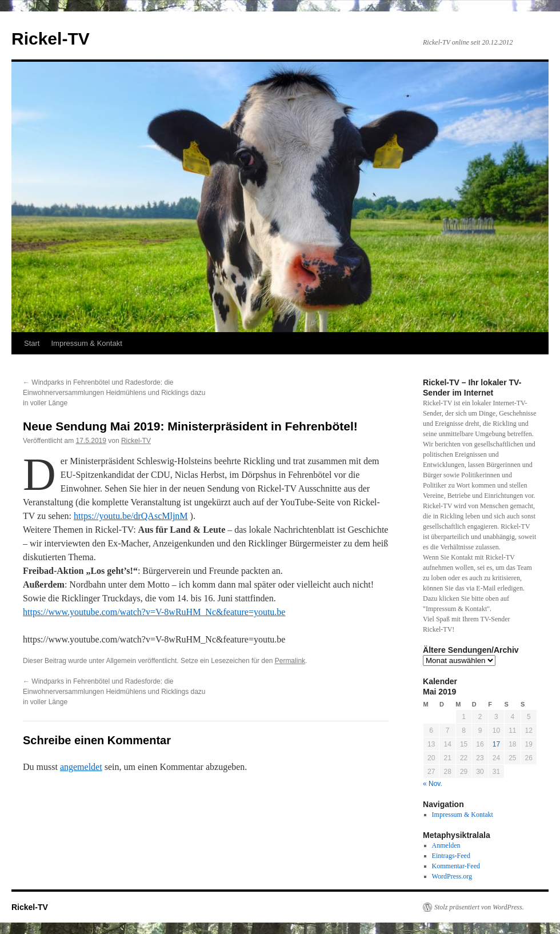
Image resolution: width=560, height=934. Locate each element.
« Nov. (433, 784)
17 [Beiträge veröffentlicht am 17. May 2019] (496, 744)
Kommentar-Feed (456, 866)
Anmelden (446, 845)
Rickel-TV (51, 39)
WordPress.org (452, 876)
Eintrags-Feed (451, 856)
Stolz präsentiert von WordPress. (479, 907)
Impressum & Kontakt (86, 343)
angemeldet (81, 767)
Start (32, 343)
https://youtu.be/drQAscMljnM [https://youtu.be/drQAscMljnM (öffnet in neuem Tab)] (131, 516)
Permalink (290, 661)
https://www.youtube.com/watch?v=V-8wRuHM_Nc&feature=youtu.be (154, 612)
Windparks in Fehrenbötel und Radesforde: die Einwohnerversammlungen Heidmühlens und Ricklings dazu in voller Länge (114, 393)
